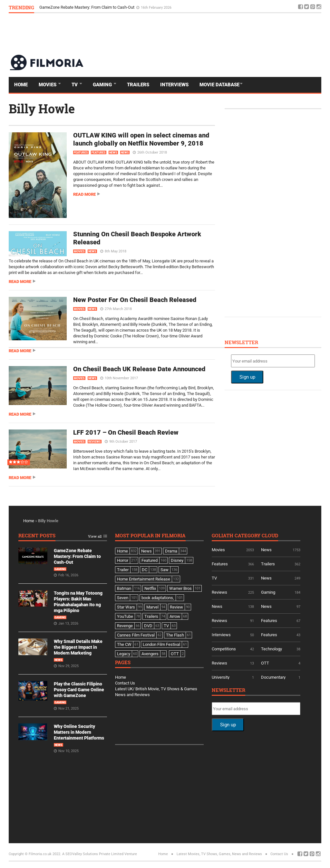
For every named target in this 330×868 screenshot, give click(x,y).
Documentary (273, 677)
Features (81, 153)
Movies (48, 85)
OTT (265, 663)
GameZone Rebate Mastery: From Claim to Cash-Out (87, 7)
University (221, 677)
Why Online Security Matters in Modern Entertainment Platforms (79, 732)
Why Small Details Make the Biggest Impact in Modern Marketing (78, 647)
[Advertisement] (204, 33)
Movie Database (219, 85)
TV (75, 85)
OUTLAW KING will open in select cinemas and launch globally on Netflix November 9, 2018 (141, 139)
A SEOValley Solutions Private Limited (93, 854)
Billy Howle (42, 108)
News (113, 153)
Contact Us (125, 683)
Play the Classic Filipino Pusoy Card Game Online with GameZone (79, 690)
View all (95, 537)
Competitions (224, 649)
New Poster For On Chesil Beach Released (135, 300)
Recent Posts (37, 536)
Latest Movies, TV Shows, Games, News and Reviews (219, 854)
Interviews (174, 85)
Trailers (138, 85)
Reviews (95, 442)
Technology (272, 649)
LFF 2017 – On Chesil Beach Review (126, 432)
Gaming (103, 85)
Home (21, 85)
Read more (84, 194)
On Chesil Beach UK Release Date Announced (139, 369)
